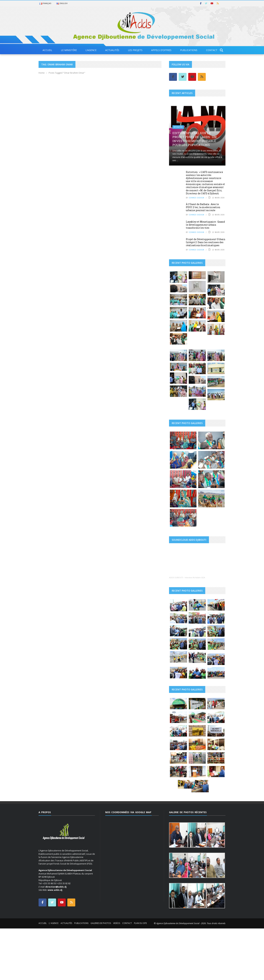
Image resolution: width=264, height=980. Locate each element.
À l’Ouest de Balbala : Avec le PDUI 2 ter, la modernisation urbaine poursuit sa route (203, 207)
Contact (212, 50)
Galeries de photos (101, 963)
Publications (189, 50)
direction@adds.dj (56, 926)
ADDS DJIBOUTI (176, 599)
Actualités (112, 50)
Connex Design (197, 198)
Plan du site (140, 963)
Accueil (47, 50)
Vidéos (117, 963)
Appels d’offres (161, 50)
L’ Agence (54, 963)
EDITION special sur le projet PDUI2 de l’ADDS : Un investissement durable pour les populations (195, 139)
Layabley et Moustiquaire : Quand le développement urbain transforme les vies (205, 225)
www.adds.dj (55, 929)
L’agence (91, 50)
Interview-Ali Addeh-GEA (195, 599)
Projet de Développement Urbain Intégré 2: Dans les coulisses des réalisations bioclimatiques (206, 242)
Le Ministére (69, 50)
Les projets (135, 50)
